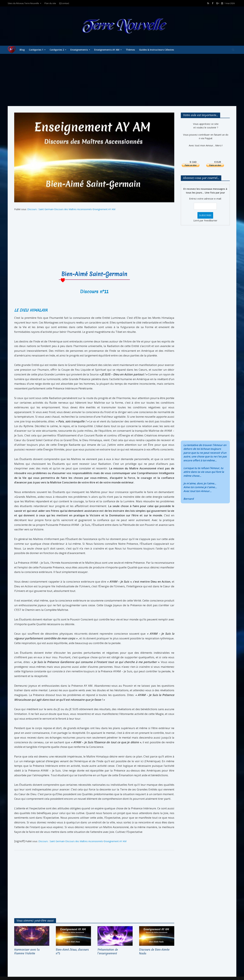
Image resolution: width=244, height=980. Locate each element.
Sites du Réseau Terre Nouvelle (23, 3)
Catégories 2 (57, 50)
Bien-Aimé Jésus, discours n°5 (72, 951)
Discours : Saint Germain (40, 209)
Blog (22, 50)
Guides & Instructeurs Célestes (157, 50)
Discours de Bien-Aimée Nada (154, 951)
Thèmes (130, 50)
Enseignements (79, 50)
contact (64, 3)
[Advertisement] (122, 80)
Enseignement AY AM (104, 209)
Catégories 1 (36, 50)
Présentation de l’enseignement (108, 951)
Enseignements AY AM (107, 50)
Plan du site (50, 3)
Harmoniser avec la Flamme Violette (27, 951)
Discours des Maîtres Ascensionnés (73, 209)
